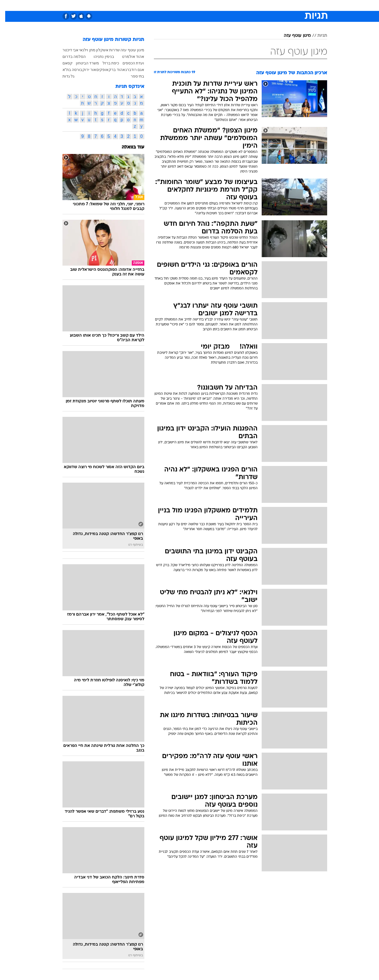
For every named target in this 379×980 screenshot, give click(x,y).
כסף (218, 5)
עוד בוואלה (128, 147)
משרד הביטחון (82, 63)
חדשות (286, 5)
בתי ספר (132, 76)
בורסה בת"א (67, 70)
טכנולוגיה (147, 5)
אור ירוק (84, 70)
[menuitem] (283, 5)
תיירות (168, 5)
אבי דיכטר (65, 50)
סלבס (233, 5)
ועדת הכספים (128, 63)
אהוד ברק (112, 70)
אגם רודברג (130, 70)
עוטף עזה (123, 50)
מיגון (135, 50)
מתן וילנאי (82, 50)
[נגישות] (8, 6)
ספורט (268, 5)
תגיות (317, 36)
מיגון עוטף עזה (292, 36)
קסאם (62, 63)
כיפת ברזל (106, 63)
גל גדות (63, 76)
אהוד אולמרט (128, 57)
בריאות (186, 5)
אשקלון (97, 50)
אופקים (97, 70)
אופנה (127, 5)
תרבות (250, 5)
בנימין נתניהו (99, 57)
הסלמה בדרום (69, 57)
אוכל (203, 5)
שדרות (109, 50)
